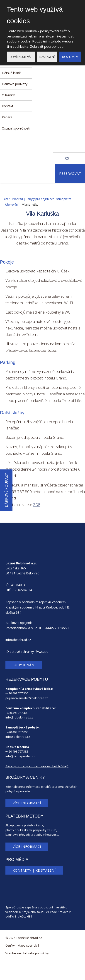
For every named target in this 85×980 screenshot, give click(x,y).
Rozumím (70, 57)
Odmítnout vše (21, 57)
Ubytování (12, 205)
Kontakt (8, 106)
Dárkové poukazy (15, 84)
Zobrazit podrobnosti (47, 46)
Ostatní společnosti (16, 128)
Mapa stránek (27, 945)
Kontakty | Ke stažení (34, 870)
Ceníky (10, 945)
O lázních (8, 95)
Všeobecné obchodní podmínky (27, 953)
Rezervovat (70, 173)
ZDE (37, 505)
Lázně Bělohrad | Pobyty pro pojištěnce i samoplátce (37, 199)
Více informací (27, 803)
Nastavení (47, 57)
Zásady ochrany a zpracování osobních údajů (37, 766)
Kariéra (7, 117)
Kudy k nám (24, 665)
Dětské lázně (11, 73)
